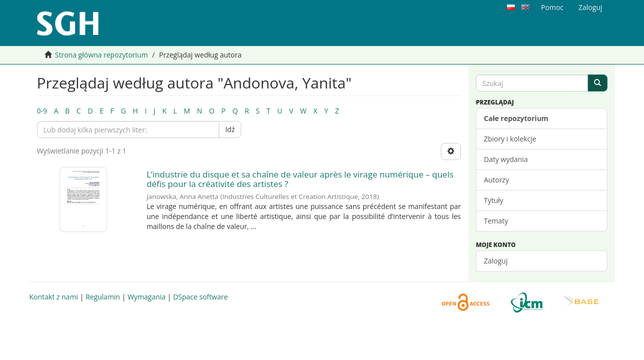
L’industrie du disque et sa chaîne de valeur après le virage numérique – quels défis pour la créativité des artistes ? (300, 179)
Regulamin (103, 297)
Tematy (496, 221)
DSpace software (200, 297)
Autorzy (496, 180)
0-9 (42, 111)
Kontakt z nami (54, 297)
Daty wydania (506, 159)
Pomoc (552, 7)
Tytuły (494, 200)
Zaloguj (496, 261)
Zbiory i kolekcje (510, 139)
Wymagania (147, 297)
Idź (230, 129)
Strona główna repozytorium (102, 55)
